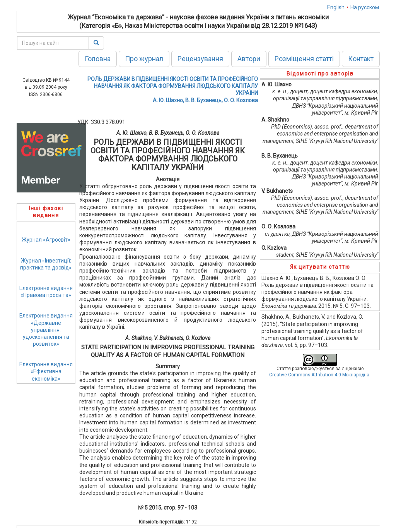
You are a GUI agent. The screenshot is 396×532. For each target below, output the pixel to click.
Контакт (361, 59)
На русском (365, 7)
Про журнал (144, 59)
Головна (98, 59)
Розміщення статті (304, 59)
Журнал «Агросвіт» (46, 240)
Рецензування (200, 59)
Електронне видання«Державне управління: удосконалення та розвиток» (46, 330)
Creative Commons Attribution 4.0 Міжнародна (319, 375)
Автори (249, 59)
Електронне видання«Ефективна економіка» (46, 371)
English (336, 7)
